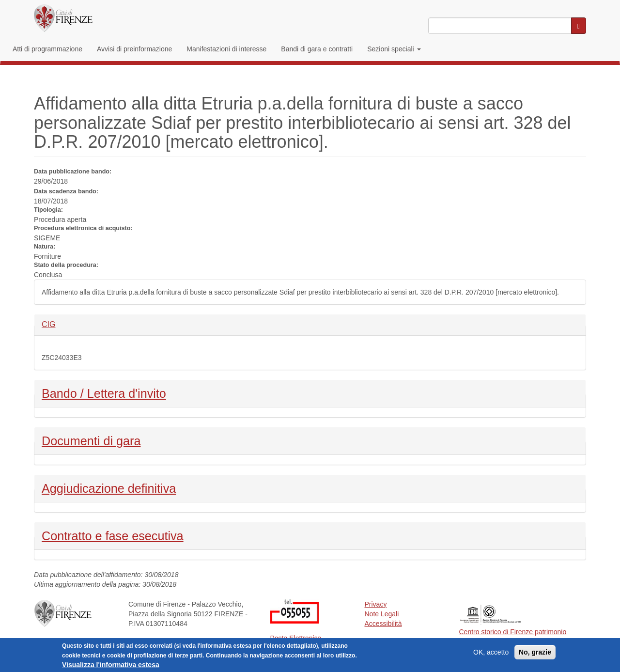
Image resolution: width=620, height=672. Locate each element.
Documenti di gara (91, 440)
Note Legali (382, 614)
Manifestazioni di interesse (226, 49)
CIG (58, 324)
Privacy (376, 604)
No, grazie (535, 654)
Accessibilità (383, 624)
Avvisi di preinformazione (134, 49)
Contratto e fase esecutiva (113, 535)
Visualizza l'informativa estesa (111, 666)
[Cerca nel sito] (579, 26)
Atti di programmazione (47, 49)
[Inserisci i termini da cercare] (500, 26)
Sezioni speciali (394, 49)
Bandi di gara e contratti (317, 49)
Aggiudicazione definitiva (109, 487)
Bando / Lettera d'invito (104, 392)
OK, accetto (491, 654)
